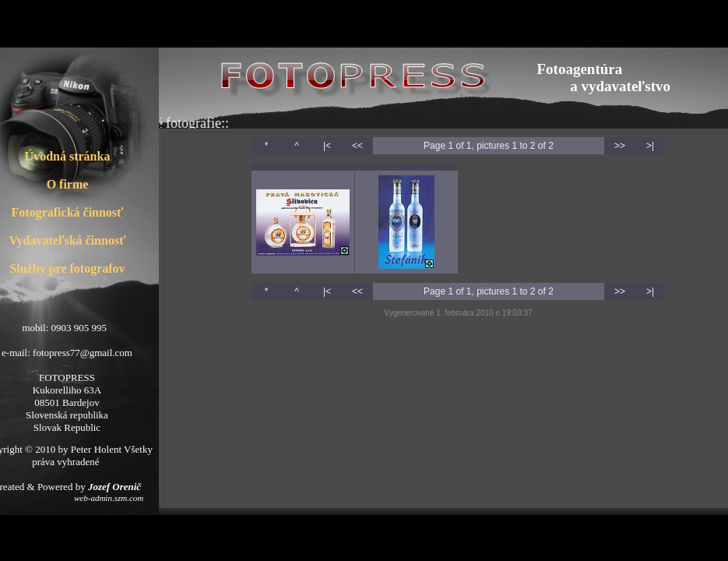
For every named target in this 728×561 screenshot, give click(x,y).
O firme (68, 184)
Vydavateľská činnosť (68, 240)
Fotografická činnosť (68, 212)
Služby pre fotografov (67, 268)
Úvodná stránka (68, 156)
